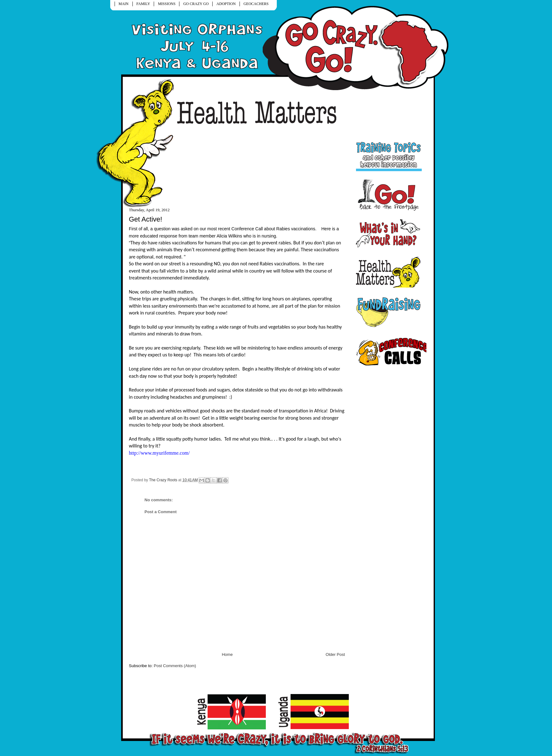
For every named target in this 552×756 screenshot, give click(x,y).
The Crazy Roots (164, 480)
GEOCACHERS (256, 4)
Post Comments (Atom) (175, 666)
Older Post (335, 654)
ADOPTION (226, 4)
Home (227, 654)
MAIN (124, 4)
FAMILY (143, 4)
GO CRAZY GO (196, 4)
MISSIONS (167, 4)
